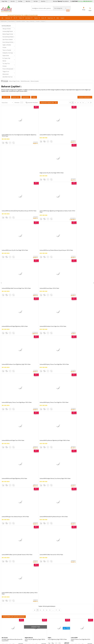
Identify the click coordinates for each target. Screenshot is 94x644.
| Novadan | (32, 549)
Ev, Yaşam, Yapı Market (6, 59)
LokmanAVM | (29, 548)
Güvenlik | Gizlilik (21, 21)
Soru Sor (13, 1)
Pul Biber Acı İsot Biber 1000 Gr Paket (34, 397)
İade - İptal (19, 570)
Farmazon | (47, 549)
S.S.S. (2, 563)
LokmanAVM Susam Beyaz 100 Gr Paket (35, 181)
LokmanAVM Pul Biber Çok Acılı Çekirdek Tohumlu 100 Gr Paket (58, 268)
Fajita (34, 96)
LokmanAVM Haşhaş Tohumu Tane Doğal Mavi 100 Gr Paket (35, 210)
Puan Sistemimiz (36, 573)
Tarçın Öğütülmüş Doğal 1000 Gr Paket (57, 342)
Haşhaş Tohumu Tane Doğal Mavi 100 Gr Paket (12, 504)
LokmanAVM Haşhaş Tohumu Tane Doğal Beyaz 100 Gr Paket (58, 210)
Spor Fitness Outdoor (8, 39)
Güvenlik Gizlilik (20, 578)
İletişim (43, 21)
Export (62, 17)
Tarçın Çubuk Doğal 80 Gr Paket (9, 450)
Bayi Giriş (28, 1)
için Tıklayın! (85, 568)
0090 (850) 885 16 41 (84, 574)
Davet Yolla (35, 581)
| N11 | (24, 548)
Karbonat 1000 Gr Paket (77, 423)
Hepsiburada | (62, 548)
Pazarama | (69, 548)
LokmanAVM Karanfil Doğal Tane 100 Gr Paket (12, 239)
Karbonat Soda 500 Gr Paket (55, 504)
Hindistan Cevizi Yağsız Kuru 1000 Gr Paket (81, 450)
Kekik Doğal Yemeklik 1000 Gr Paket (10, 370)
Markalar (8, 17)
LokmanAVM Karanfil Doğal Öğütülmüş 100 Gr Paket (58, 239)
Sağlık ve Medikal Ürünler (7, 45)
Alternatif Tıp (51, 581)
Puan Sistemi (11, 21)
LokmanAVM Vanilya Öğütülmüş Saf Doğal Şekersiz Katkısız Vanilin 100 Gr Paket (35, 153)
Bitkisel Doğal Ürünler (8, 33)
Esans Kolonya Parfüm (8, 41)
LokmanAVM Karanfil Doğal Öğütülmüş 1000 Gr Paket (57, 181)
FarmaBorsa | (40, 549)
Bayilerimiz (4, 576)
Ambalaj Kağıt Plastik (8, 31)
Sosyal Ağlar (4, 586)
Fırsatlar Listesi (36, 568)
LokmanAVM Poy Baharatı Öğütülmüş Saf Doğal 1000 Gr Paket (35, 239)
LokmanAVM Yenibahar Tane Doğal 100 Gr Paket (35, 124)
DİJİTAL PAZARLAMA (47, 624)
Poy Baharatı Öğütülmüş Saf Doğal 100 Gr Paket (35, 451)
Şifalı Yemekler (51, 573)
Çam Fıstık (6, 96)
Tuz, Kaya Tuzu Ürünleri (6, 64)
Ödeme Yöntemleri (21, 565)
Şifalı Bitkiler (51, 568)
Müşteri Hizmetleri (21, 583)
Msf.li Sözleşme (20, 576)
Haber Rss (50, 586)
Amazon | (49, 548)
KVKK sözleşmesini (8, 530)
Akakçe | (59, 549)
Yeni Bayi (20, 1)
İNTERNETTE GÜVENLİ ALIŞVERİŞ (47, 618)
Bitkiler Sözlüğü (52, 578)
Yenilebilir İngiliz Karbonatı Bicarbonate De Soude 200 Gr (12, 342)
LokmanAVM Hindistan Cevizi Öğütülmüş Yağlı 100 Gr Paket (12, 210)
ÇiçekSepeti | (37, 548)
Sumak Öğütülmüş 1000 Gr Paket (79, 477)
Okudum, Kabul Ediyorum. (13, 530)
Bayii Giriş (66, 573)
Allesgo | (53, 549)
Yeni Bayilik (66, 570)
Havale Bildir (67, 578)
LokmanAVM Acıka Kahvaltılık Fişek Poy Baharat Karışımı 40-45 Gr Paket (80, 124)
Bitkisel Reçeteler (52, 576)
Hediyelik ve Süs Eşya (8, 52)
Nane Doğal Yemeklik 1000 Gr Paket (80, 370)
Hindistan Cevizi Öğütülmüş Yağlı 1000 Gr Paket (12, 397)
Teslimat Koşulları (21, 568)
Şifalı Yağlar (51, 570)
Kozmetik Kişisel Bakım (8, 36)
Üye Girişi (72, 514)
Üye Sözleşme (67, 565)
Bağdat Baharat (29, 340)
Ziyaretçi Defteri (5, 589)
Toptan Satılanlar (36, 576)
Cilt (15, 17)
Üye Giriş (43, 1)
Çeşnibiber (26, 96)
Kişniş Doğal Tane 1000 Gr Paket (79, 397)
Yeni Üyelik (63, 514)
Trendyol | (55, 548)
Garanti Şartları (20, 573)
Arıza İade (66, 581)
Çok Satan (28, 17)
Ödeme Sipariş (20, 563)
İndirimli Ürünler (36, 565)
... (86, 101)
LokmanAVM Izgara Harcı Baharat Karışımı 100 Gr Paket (12, 268)
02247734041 (75, 1)
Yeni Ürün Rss (51, 589)
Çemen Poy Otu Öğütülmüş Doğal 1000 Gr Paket (35, 342)
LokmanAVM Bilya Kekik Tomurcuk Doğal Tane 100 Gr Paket (12, 181)
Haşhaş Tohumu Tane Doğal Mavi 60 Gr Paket (81, 342)
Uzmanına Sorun (5, 570)
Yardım (38, 21)
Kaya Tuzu (50, 17)
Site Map (50, 583)
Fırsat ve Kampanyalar (8, 68)
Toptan (36, 17)
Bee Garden (5, 340)
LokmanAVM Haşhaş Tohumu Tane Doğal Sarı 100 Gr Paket (81, 210)
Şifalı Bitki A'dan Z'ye (8, 76)
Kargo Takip (4, 1)
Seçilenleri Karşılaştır (33, 101)
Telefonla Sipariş (5, 581)
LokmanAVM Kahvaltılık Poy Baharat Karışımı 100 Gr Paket (34, 268)
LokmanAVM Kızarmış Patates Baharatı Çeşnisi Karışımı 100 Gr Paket (80, 153)
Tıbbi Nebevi (51, 565)
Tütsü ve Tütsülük (7, 49)
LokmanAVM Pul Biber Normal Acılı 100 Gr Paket (81, 268)
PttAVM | (43, 548)
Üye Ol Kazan (35, 563)
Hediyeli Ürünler (36, 570)
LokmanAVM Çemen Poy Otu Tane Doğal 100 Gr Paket (58, 153)
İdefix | (63, 549)
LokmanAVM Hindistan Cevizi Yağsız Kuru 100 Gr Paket (81, 181)
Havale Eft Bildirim (21, 581)
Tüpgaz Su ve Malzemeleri (6, 72)
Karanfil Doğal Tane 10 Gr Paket (56, 370)
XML (58, 17)
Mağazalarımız (4, 578)
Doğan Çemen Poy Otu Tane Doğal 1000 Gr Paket (58, 124)
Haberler (3, 583)
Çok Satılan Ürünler (37, 578)
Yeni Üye (36, 1)
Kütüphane (50, 563)
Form (43, 17)
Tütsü (20, 17)
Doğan (50, 340)
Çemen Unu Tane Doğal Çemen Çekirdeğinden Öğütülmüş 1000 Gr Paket (35, 504)
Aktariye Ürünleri (7, 28)
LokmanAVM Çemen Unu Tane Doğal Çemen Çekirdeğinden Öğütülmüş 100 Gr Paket (12, 124)
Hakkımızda (4, 21)
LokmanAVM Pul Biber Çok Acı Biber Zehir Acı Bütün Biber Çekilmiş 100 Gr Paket (12, 296)
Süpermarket (6, 55)
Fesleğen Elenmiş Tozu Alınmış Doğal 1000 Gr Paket (58, 397)
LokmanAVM (75, 340)
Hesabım (66, 576)
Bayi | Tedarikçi (30, 21)
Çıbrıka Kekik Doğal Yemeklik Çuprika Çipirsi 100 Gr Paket (58, 451)
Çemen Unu (16, 96)
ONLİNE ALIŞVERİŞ (47, 612)
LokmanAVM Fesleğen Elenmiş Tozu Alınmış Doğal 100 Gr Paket (82, 239)
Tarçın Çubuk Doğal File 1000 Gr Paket (34, 370)
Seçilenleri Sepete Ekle (49, 101)
